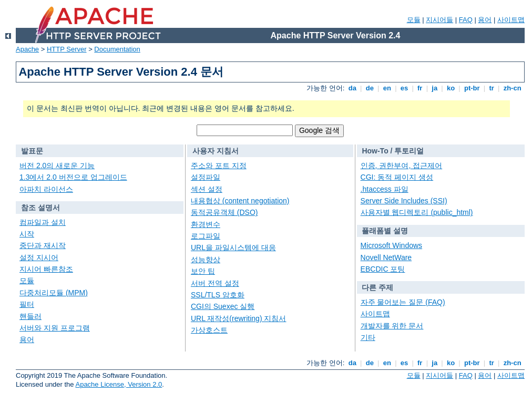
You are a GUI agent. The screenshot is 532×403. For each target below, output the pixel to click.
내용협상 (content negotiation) (240, 201)
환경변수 (206, 224)
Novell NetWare (386, 257)
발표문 (32, 151)
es (404, 88)
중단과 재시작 (43, 245)
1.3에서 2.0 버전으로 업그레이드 (73, 177)
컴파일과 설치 (43, 222)
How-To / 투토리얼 (393, 151)
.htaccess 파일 (385, 189)
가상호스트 (209, 330)
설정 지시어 (39, 257)
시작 (27, 234)
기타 (368, 337)
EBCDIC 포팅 (383, 269)
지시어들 (439, 20)
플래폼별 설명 (385, 231)
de (370, 88)
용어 (485, 20)
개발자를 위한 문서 (392, 326)
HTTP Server (67, 49)
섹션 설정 (207, 189)
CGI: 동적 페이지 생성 (397, 177)
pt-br (472, 88)
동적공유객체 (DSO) (224, 212)
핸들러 (30, 316)
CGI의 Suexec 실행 (223, 306)
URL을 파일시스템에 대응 (233, 247)
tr (492, 88)
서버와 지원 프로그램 (55, 328)
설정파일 (206, 177)
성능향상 (206, 260)
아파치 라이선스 (46, 189)
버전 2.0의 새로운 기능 (57, 166)
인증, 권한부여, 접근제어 (402, 166)
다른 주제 (377, 287)
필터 (27, 304)
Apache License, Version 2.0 (119, 384)
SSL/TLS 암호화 (218, 295)
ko (451, 88)
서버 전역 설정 (215, 283)
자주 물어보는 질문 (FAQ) (403, 302)
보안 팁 (203, 271)
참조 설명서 (40, 208)
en (387, 88)
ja (435, 88)
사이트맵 (511, 20)
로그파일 (206, 236)
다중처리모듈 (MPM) (54, 293)
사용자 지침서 (216, 151)
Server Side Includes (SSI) (404, 201)
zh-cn (512, 88)
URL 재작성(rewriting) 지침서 (239, 318)
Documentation (117, 49)
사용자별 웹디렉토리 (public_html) (417, 212)
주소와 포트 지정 (219, 166)
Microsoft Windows (391, 245)
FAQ (466, 20)
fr (420, 88)
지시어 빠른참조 (46, 269)
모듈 (414, 20)
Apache (27, 49)
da (352, 88)
